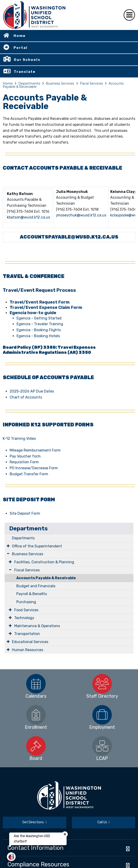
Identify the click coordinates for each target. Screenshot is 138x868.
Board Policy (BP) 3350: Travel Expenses (49, 347)
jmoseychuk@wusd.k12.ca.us (81, 215)
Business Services (60, 83)
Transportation (27, 634)
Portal (21, 48)
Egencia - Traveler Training (40, 324)
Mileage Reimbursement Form (35, 450)
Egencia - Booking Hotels (38, 336)
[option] (36, 684)
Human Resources (28, 650)
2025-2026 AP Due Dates (32, 391)
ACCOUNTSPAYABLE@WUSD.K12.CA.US (69, 237)
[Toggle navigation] (129, 15)
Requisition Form (24, 462)
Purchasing (26, 602)
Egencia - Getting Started (39, 318)
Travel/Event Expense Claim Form (46, 307)
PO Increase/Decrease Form (34, 468)
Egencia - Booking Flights (39, 330)
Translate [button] (25, 72)
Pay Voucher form (25, 456)
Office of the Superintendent (37, 546)
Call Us (104, 822)
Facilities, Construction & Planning (44, 562)
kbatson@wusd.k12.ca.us (28, 217)
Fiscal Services (91, 83)
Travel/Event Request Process (39, 290)
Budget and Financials (36, 586)
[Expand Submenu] (8, 546)
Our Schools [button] (27, 60)
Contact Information (35, 848)
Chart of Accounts (26, 397)
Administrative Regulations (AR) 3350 (47, 352)
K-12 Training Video (19, 438)
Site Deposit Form (25, 513)
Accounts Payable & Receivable (46, 578)
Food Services (26, 610)
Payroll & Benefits (32, 594)
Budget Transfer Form (29, 474)
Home (20, 36)
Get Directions (34, 822)
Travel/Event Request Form (40, 302)
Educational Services (30, 642)
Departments (29, 83)
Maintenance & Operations (37, 626)
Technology (24, 618)
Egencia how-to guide (33, 313)
